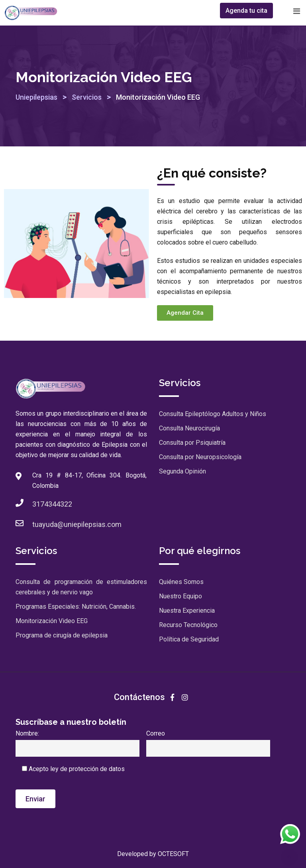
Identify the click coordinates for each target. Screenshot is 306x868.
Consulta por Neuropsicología (200, 457)
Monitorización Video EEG (52, 621)
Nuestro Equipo (180, 596)
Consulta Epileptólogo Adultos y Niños (213, 414)
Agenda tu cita (246, 11)
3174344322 (52, 504)
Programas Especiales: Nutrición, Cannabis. (76, 607)
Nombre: (77, 741)
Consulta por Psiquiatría (192, 443)
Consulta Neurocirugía (189, 428)
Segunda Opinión (182, 471)
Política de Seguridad (189, 639)
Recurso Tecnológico (188, 625)
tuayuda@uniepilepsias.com (77, 524)
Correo (208, 741)
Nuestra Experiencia (187, 611)
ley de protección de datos (87, 769)
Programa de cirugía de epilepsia (62, 635)
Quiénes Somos (181, 582)
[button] (185, 313)
